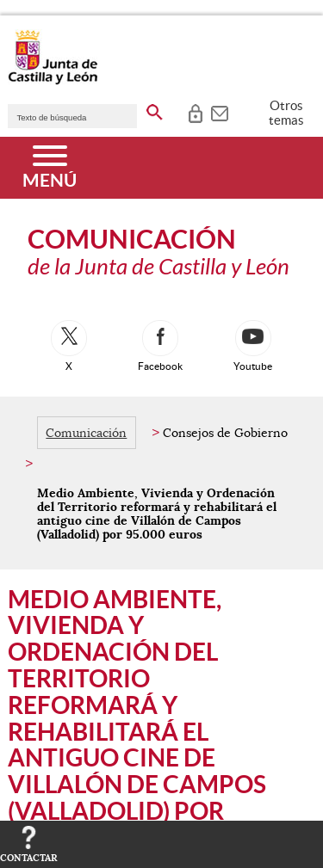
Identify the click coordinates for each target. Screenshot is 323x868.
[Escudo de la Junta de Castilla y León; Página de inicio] (53, 81)
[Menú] (50, 168)
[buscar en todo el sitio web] (155, 109)
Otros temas (286, 113)
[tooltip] (195, 112)
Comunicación (86, 433)
